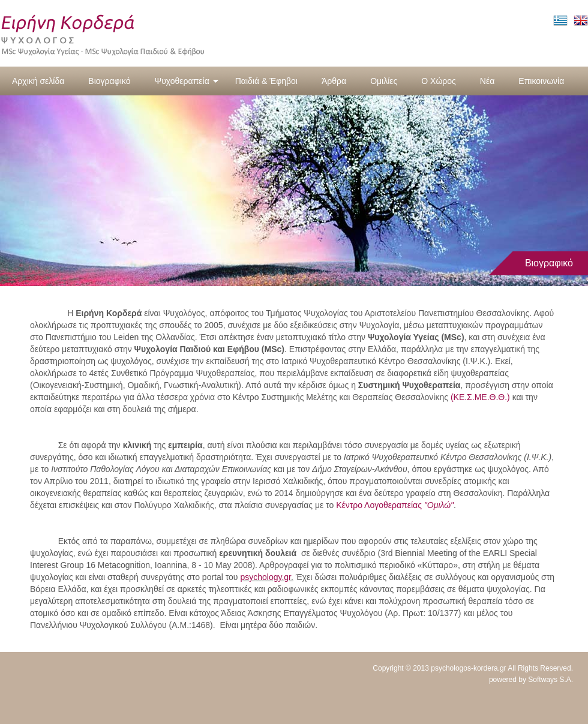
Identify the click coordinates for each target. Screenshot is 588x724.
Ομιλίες (384, 81)
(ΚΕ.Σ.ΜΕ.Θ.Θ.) (480, 397)
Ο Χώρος (439, 81)
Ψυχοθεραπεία (186, 81)
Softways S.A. (550, 680)
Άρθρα (334, 81)
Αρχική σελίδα (38, 81)
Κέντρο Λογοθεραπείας (395, 505)
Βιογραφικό (109, 81)
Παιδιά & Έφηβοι (266, 81)
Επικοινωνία (541, 81)
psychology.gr (265, 577)
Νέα (487, 81)
